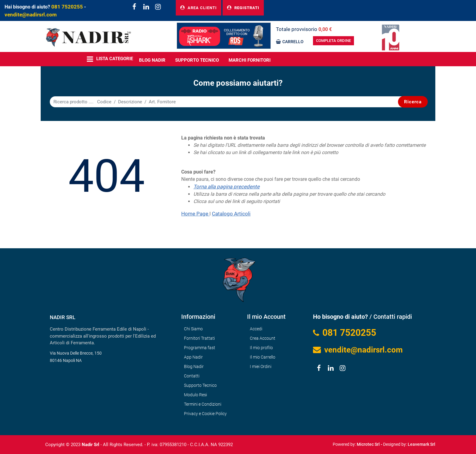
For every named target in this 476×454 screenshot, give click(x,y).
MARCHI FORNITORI (250, 60)
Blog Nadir (194, 366)
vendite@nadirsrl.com (31, 15)
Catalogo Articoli (231, 214)
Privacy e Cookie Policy (205, 414)
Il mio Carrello (263, 357)
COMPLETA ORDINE (333, 41)
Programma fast (200, 348)
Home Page (195, 214)
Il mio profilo (261, 348)
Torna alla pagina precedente (226, 187)
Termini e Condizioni (203, 404)
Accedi (256, 329)
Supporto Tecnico (197, 60)
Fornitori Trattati (199, 338)
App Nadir (193, 357)
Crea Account (263, 338)
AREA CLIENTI (199, 8)
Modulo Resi (195, 395)
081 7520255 (67, 7)
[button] (413, 102)
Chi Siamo (193, 329)
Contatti (192, 376)
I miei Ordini (261, 366)
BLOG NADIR (152, 60)
